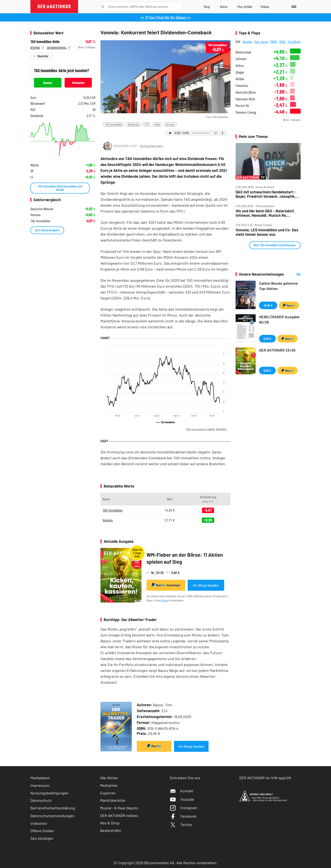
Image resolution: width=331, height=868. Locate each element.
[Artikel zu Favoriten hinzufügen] (125, 133)
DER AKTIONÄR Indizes (119, 815)
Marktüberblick (113, 800)
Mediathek (109, 785)
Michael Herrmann (152, 146)
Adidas (240, 79)
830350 (37, 47)
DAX (238, 42)
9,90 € (267, 339)
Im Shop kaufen (206, 585)
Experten (108, 793)
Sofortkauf (166, 585)
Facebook (183, 816)
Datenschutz (41, 800)
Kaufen (48, 83)
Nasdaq (247, 42)
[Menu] (293, 7)
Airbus (240, 65)
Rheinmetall (243, 52)
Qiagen (240, 72)
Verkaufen (78, 83)
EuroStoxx (294, 42)
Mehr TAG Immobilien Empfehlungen (275, 245)
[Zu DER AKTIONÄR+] (245, 7)
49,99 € (268, 305)
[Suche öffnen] (102, 7)
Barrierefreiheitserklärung (53, 808)
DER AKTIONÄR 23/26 (277, 350)
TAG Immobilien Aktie (45, 42)
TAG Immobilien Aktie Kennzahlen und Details (60, 188)
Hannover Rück (245, 99)
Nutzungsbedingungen (50, 793)
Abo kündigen (42, 838)
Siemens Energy (246, 112)
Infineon (241, 59)
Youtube (182, 799)
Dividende (134, 124)
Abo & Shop (110, 823)
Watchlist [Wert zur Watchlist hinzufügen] (43, 56)
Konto (165, 600)
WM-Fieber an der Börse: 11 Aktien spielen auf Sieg (185, 558)
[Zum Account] (224, 7)
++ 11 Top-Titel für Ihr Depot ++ (166, 17)
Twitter (181, 825)
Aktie (157, 124)
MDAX (274, 42)
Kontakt (182, 791)
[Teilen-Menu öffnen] (106, 133)
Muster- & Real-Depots (119, 808)
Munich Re (242, 106)
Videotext (39, 823)
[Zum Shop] (207, 7)
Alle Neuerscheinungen (293, 274)
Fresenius (242, 86)
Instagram (184, 808)
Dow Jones (261, 42)
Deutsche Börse (246, 92)
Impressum (40, 785)
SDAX (282, 42)
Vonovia (170, 124)
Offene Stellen (42, 831)
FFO (147, 124)
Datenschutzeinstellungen (52, 816)
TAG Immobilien (114, 124)
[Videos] (265, 7)
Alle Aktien (109, 778)
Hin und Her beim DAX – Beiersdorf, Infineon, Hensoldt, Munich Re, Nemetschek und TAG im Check (265, 213)
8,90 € (267, 370)
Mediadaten (40, 778)
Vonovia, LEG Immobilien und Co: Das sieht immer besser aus (267, 232)
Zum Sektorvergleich (47, 230)
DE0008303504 (59, 47)
